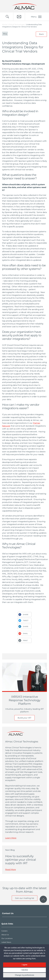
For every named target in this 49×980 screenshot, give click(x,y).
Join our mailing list (25, 898)
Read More (11, 869)
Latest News (6, 942)
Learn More (11, 838)
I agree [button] (24, 965)
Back (41, 34)
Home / (5, 24)
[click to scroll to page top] (43, 899)
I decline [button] (25, 970)
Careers (4, 931)
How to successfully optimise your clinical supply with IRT (21, 860)
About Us (5, 935)
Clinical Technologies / (17, 24)
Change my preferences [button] (24, 975)
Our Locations (7, 938)
